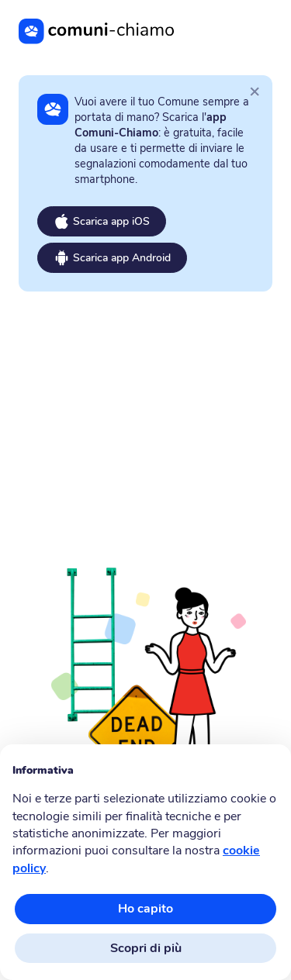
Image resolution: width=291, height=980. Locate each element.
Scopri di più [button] (146, 948)
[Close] (255, 91)
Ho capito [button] (145, 909)
